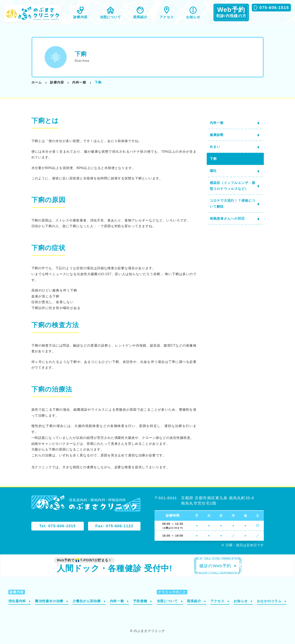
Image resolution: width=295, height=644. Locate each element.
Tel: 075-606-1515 (57, 526)
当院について (110, 17)
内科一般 (217, 123)
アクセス (167, 17)
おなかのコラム (269, 601)
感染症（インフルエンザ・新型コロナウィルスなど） (233, 186)
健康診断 (217, 135)
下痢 (213, 159)
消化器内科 (17, 601)
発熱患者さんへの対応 (227, 219)
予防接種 (140, 601)
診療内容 (80, 17)
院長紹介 (140, 17)
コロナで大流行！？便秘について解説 (233, 204)
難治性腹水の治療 (49, 601)
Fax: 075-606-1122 (114, 526)
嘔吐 (213, 171)
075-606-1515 (274, 7)
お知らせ (193, 17)
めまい (215, 147)
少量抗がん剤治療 (87, 601)
